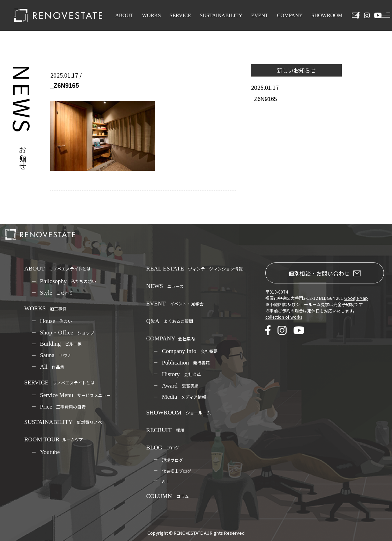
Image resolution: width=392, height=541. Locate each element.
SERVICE (180, 15)
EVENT (260, 15)
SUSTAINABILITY (221, 15)
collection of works (284, 317)
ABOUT (124, 15)
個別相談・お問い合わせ (325, 273)
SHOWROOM (327, 15)
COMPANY (290, 15)
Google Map (356, 298)
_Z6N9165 (264, 99)
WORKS (151, 15)
